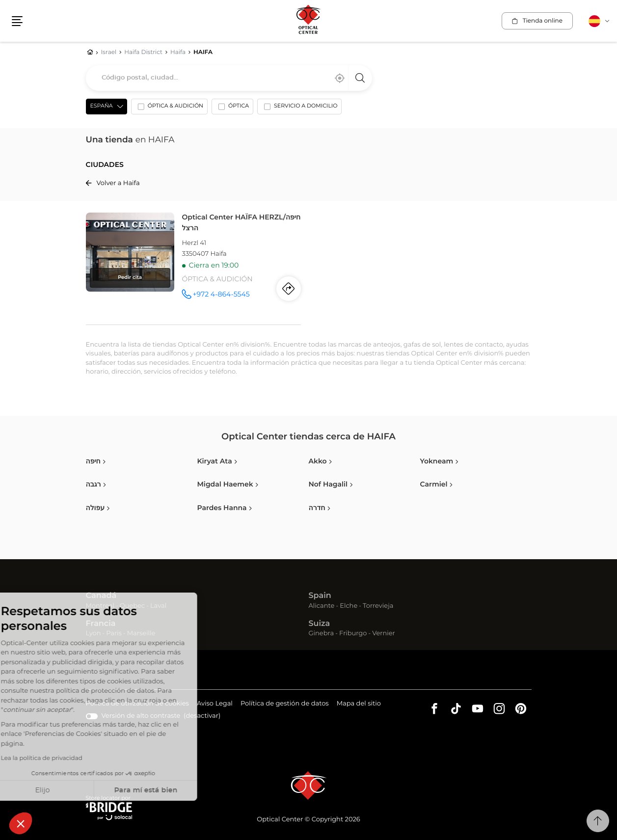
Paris (114, 634)
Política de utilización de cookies (137, 704)
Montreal (100, 606)
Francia (101, 624)
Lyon (94, 634)
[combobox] (229, 78)
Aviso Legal (215, 704)
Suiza (320, 624)
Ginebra (322, 634)
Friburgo (353, 634)
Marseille (141, 634)
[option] (169, 108)
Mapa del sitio (359, 704)
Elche (349, 606)
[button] (21, 823)
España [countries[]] (102, 106)
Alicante (322, 606)
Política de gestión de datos (285, 704)
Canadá (101, 596)
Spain (320, 596)
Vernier (384, 634)
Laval (158, 606)
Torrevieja (378, 606)
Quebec (132, 606)
